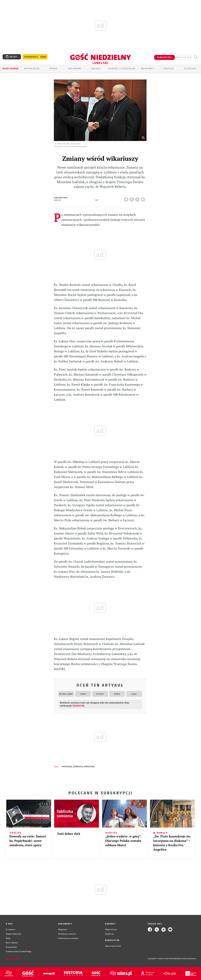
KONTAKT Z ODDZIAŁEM (122, 69)
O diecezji (190, 69)
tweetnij (138, 199)
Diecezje (169, 69)
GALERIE (96, 69)
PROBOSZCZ (78, 766)
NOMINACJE (67, 766)
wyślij (144, 199)
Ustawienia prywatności (68, 938)
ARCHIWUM (75, 69)
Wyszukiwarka (196, 57)
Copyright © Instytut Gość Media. (161, 959)
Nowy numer (11, 69)
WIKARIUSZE (89, 766)
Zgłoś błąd (13, 959)
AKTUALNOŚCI (32, 69)
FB (132, 199)
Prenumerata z (35, 57)
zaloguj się (184, 57)
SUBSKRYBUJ (164, 57)
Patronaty (148, 69)
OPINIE (53, 69)
